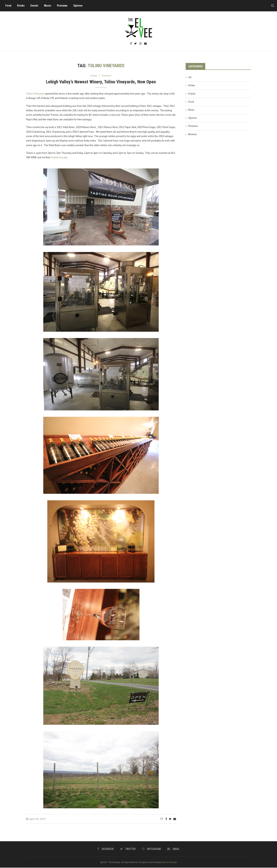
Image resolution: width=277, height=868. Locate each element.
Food (10, 6)
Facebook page (59, 158)
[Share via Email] (175, 819)
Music (49, 6)
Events (36, 6)
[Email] (145, 44)
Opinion (79, 6)
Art (190, 77)
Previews (64, 6)
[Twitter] (136, 44)
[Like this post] (162, 819)
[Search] (271, 6)
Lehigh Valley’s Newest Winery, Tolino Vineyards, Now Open (101, 82)
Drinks (22, 6)
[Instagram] (140, 44)
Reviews (193, 134)
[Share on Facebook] (166, 819)
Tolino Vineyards (35, 94)
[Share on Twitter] (170, 819)
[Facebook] (131, 44)
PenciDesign (171, 862)
